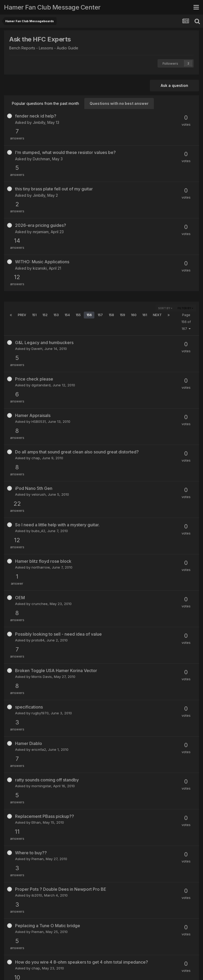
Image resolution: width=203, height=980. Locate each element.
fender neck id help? (36, 116)
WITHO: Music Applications (42, 206)
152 (45, 245)
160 (134, 245)
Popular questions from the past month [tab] (45, 103)
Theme (80, 961)
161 (145, 245)
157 (100, 245)
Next (157, 245)
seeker (37, 753)
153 (56, 245)
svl (34, 708)
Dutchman (41, 145)
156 (89, 245)
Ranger (37, 821)
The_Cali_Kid (133, 890)
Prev (22, 245)
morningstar (41, 550)
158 (111, 245)
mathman (39, 776)
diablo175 (39, 686)
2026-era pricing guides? (41, 184)
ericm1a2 (39, 528)
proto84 (38, 460)
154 (67, 245)
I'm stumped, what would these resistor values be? (65, 138)
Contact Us (102, 961)
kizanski (40, 213)
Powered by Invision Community (101, 972)
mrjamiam (41, 190)
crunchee (40, 437)
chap (36, 347)
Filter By (185, 239)
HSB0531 (39, 324)
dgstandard (41, 302)
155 (78, 245)
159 (122, 245)
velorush (39, 369)
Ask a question (174, 85)
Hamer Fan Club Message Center (52, 7)
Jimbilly (39, 122)
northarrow (41, 415)
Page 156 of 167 (186, 252)
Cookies (124, 961)
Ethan (36, 573)
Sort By (165, 239)
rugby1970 (40, 505)
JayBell (33, 934)
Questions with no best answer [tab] (119, 103)
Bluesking (39, 731)
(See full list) (185, 868)
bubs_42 (38, 392)
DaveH (37, 279)
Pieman (38, 595)
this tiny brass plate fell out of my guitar (54, 161)
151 (34, 245)
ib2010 (37, 618)
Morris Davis (42, 482)
